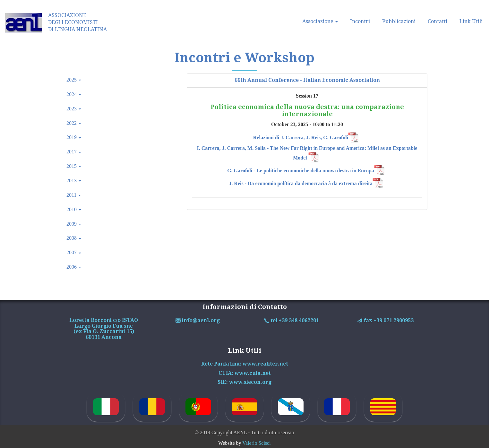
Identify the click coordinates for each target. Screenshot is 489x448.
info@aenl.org (200, 320)
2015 (74, 166)
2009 (74, 224)
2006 (74, 267)
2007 (74, 252)
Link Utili (471, 21)
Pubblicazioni (399, 21)
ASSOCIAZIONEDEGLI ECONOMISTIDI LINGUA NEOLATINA (77, 22)
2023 (74, 109)
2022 (74, 123)
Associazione (320, 21)
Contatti (438, 21)
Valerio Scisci (256, 443)
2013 (74, 181)
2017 (74, 152)
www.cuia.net (253, 373)
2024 (74, 94)
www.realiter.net (265, 364)
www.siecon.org (250, 382)
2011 (74, 195)
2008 (74, 238)
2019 (74, 137)
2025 (74, 80)
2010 (74, 209)
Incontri (360, 21)
